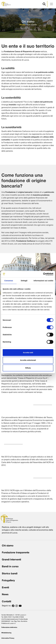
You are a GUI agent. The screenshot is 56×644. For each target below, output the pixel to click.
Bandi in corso (10, 567)
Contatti (6, 602)
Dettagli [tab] (24, 281)
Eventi (5, 588)
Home (22, 25)
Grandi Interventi (11, 560)
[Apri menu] (51, 4)
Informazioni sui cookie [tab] (43, 281)
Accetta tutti (28, 353)
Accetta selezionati (28, 360)
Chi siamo (8, 546)
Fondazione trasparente (16, 553)
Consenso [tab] (9, 281)
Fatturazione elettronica (9, 627)
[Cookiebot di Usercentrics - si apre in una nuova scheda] (43, 274)
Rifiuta (28, 368)
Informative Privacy (8, 638)
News (5, 595)
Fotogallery (8, 581)
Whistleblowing (6, 633)
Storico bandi (10, 574)
